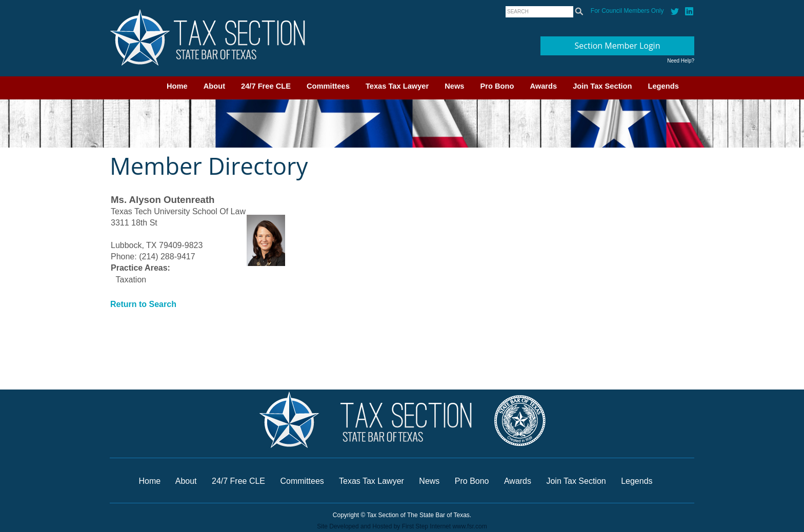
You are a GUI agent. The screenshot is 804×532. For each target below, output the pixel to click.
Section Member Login (618, 46)
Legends (664, 86)
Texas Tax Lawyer (397, 86)
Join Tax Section (602, 86)
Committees (328, 86)
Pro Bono (497, 86)
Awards (543, 86)
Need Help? (681, 61)
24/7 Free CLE (266, 86)
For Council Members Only (627, 11)
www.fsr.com (469, 526)
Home (177, 86)
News (454, 86)
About (214, 86)
